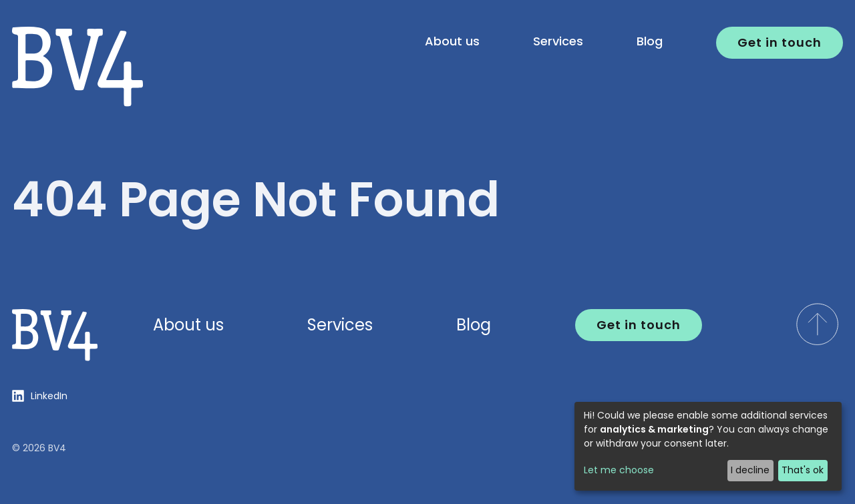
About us (452, 41)
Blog (650, 41)
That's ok (803, 470)
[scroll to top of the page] (817, 324)
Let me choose (619, 470)
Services (558, 41)
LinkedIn (49, 396)
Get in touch (780, 42)
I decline (750, 470)
